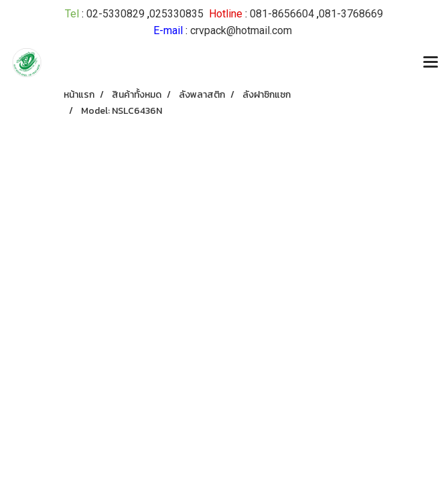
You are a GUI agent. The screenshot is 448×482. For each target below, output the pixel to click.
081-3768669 (351, 14)
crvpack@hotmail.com (241, 30)
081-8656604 (282, 14)
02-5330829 (116, 14)
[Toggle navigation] (431, 63)
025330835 (176, 14)
